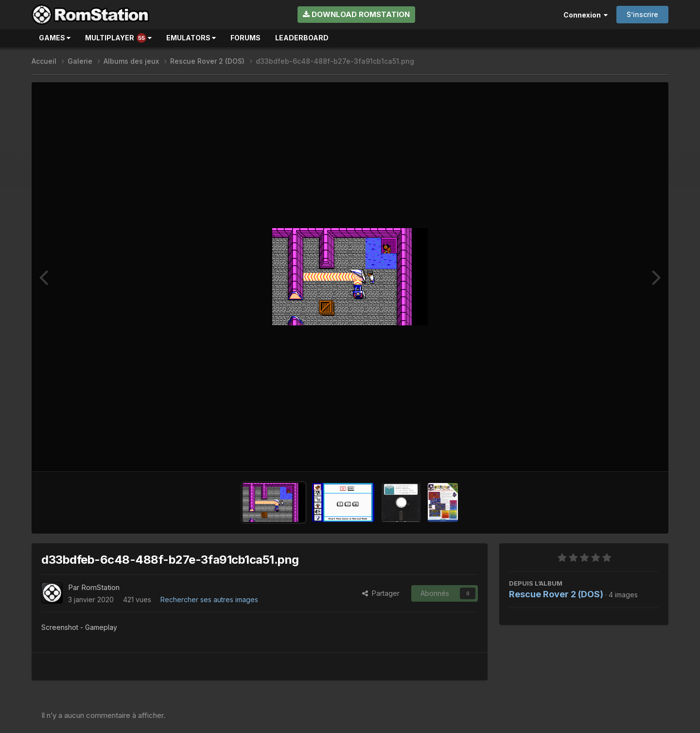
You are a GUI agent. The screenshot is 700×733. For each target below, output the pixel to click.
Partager (381, 593)
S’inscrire (642, 14)
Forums (245, 38)
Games (55, 38)
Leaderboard (302, 38)
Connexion (586, 15)
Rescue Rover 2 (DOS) (556, 594)
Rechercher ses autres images (209, 599)
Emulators (191, 38)
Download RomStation (356, 14)
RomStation (100, 587)
